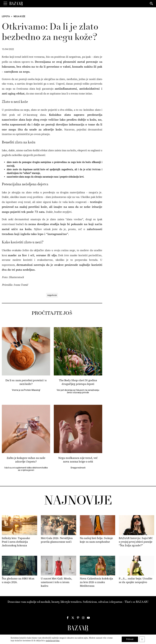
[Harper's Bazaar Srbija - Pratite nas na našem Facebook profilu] (68, 618)
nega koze (52, 295)
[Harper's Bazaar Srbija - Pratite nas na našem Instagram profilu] (83, 618)
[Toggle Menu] (5, 3)
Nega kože (19, 16)
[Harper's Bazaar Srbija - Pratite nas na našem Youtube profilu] (88, 618)
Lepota (6, 16)
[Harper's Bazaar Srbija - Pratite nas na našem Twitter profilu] (73, 618)
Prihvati (130, 639)
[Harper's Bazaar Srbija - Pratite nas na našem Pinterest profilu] (78, 618)
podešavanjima (53, 641)
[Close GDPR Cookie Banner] (142, 639)
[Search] (152, 4)
